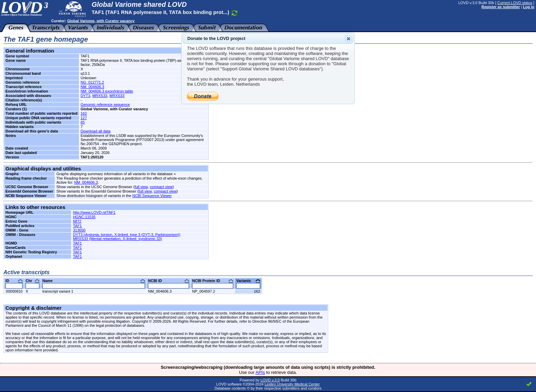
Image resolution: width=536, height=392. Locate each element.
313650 (79, 230)
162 (84, 113)
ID (14, 281)
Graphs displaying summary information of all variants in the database (115, 174)
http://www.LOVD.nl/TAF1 (94, 212)
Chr (32, 281)
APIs (260, 372)
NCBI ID (169, 281)
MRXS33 (100, 96)
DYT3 (85, 96)
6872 (77, 221)
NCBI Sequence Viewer (152, 196)
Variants (248, 281)
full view (141, 187)
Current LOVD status (515, 3)
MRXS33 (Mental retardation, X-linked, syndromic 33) (117, 239)
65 (83, 122)
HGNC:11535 (84, 217)
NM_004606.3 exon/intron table (107, 91)
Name (94, 281)
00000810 (14, 291)
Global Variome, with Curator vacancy (101, 21)
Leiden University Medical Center (292, 384)
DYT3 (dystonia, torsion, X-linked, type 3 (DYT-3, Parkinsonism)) (126, 235)
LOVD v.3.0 (270, 380)
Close (348, 39)
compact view (161, 187)
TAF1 (77, 226)
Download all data (96, 131)
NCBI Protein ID (213, 281)
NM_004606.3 (92, 87)
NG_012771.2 (92, 82)
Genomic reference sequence (105, 104)
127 (84, 118)
